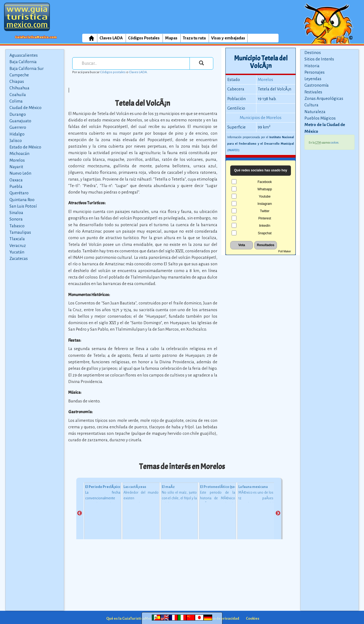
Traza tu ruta (194, 38)
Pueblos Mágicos (320, 118)
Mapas (171, 38)
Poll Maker (285, 251)
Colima (16, 101)
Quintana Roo (22, 200)
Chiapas (17, 81)
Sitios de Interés (319, 59)
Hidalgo (17, 134)
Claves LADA (111, 38)
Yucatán (17, 252)
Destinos (313, 52)
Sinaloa (16, 213)
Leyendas (313, 79)
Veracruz (18, 245)
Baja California (23, 62)
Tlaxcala (17, 239)
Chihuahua (19, 88)
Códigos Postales (144, 38)
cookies (334, 143)
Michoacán (19, 153)
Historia (312, 66)
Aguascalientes (24, 55)
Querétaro (19, 193)
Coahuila (18, 95)
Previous (80, 513)
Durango (18, 114)
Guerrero (18, 127)
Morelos (17, 160)
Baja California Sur (27, 68)
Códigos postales (113, 72)
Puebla (16, 186)
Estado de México (25, 147)
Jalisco (16, 140)
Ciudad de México (25, 108)
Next (278, 513)
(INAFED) (233, 150)
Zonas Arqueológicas (324, 98)
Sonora (16, 219)
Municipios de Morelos (261, 118)
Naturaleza (315, 112)
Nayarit (16, 167)
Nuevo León (20, 173)
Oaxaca (16, 180)
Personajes (315, 72)
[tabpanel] (103, 513)
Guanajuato (20, 121)
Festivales (313, 92)
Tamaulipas (20, 232)
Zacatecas (19, 258)
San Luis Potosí (23, 206)
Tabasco (17, 226)
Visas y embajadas (228, 38)
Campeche (19, 75)
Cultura (311, 105)
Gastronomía (317, 85)
